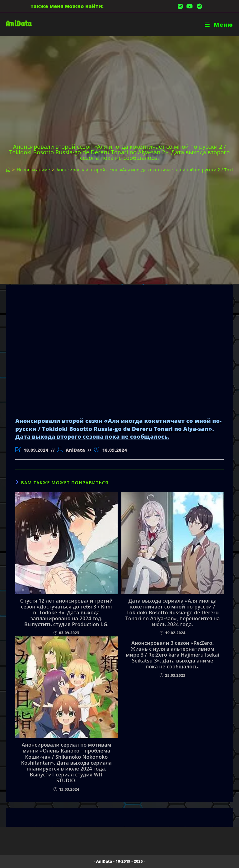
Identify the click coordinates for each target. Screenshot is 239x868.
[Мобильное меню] (219, 25)
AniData (19, 24)
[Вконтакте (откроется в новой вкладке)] (180, 6)
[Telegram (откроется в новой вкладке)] (198, 6)
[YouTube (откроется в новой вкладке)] (190, 6)
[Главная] (8, 170)
